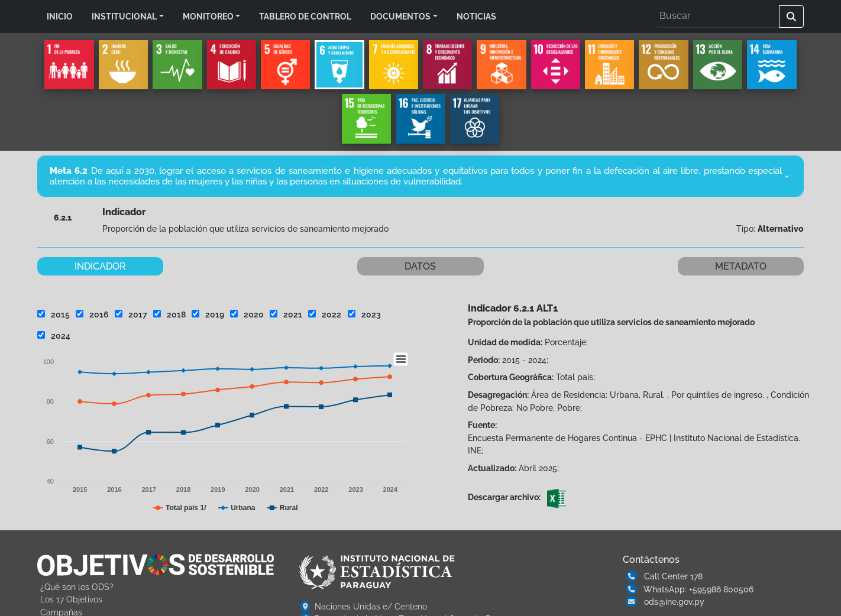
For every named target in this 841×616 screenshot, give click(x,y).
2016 (92, 314)
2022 (325, 314)
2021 (286, 314)
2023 (364, 314)
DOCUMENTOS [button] (400, 16)
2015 (54, 314)
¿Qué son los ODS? (77, 587)
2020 (247, 314)
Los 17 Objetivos (71, 599)
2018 (169, 314)
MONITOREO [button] (208, 16)
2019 (208, 314)
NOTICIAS (476, 16)
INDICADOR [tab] (100, 266)
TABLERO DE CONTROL (305, 16)
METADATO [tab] (741, 266)
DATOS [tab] (420, 266)
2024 (54, 335)
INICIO (60, 16)
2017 (131, 314)
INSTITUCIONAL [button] (124, 16)
